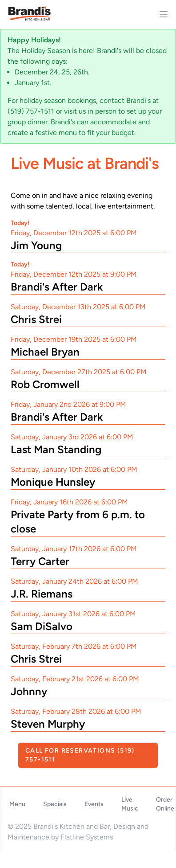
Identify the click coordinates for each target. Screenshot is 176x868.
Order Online (165, 804)
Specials (55, 804)
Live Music (130, 804)
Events (94, 804)
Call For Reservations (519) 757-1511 (80, 755)
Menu (17, 804)
